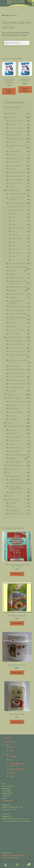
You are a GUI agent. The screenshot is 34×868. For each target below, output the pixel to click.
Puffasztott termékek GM (17, 384)
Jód (13, 231)
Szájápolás (12, 326)
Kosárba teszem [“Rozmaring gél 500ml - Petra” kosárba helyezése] (17, 673)
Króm (13, 242)
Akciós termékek (12, 114)
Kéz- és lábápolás (15, 451)
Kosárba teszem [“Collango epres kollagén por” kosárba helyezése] (25, 89)
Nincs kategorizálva (13, 469)
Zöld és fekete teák (15, 492)
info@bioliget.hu (7, 800)
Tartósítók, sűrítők (15, 183)
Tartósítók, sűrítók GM (16, 387)
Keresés (17, 865)
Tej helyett (10, 496)
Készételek (13, 155)
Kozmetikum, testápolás (15, 426)
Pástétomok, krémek (16, 173)
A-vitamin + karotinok (18, 207)
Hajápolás (12, 444)
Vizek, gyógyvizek (14, 510)
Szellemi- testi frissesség (17, 330)
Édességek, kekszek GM (16, 348)
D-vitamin (15, 224)
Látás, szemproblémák (16, 310)
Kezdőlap (7, 15)
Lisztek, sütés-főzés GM (16, 377)
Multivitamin (15, 249)
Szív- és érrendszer (15, 333)
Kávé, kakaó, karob (15, 151)
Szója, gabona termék (16, 180)
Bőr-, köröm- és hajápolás (17, 263)
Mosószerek (13, 416)
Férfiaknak (12, 270)
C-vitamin (15, 217)
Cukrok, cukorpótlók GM (17, 344)
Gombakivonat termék (16, 278)
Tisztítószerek (14, 419)
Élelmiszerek (11, 117)
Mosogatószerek (14, 409)
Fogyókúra (12, 274)
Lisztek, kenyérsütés (15, 165)
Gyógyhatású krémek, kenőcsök (19, 287)
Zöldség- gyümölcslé (16, 514)
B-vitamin (15, 214)
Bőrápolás (12, 433)
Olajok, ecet (13, 169)
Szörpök (12, 507)
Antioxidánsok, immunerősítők (19, 194)
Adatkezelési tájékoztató (17, 769)
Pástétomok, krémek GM (17, 380)
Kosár (11, 751)
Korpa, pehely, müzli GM (17, 370)
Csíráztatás (13, 124)
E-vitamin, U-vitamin (18, 228)
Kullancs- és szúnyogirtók (17, 402)
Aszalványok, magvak (16, 121)
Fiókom (7, 745)
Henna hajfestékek (15, 448)
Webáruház (8, 738)
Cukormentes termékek (16, 128)
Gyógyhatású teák (15, 480)
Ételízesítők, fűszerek (16, 139)
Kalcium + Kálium (17, 238)
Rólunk (7, 754)
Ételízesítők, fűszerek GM (17, 351)
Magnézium (15, 246)
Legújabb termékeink (13, 465)
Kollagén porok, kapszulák (17, 307)
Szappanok (13, 458)
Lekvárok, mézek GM (15, 373)
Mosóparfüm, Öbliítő (16, 412)
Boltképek (12, 772)
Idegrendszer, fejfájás (16, 294)
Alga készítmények (17, 210)
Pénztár (12, 747)
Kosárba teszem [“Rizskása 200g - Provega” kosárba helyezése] (17, 722)
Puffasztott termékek (16, 176)
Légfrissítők (13, 405)
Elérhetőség (13, 756)
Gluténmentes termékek (14, 337)
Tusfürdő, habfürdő (15, 462)
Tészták (12, 187)
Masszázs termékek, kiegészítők (19, 455)
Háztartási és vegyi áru (14, 398)
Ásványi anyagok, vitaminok (18, 203)
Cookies (12, 776)
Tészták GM (13, 391)
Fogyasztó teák (14, 476)
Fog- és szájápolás (15, 437)
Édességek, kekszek (15, 135)
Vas (12, 260)
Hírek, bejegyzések (10, 741)
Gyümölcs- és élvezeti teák (17, 483)
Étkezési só (13, 142)
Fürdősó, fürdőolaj (15, 441)
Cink (13, 221)
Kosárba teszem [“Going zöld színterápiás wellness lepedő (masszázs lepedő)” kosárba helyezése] (17, 574)
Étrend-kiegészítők (13, 190)
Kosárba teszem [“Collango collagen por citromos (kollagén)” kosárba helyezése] (9, 91)
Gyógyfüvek (10, 394)
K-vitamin (15, 235)
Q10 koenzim (16, 253)
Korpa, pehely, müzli (15, 158)
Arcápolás (12, 430)
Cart (27, 864)
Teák (8, 473)
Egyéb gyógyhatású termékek (18, 267)
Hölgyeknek (13, 290)
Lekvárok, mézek (14, 162)
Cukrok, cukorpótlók (15, 131)
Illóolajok (10, 423)
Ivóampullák (13, 297)
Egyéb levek (13, 503)
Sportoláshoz (13, 323)
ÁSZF (11, 760)
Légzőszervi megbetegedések (18, 314)
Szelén (14, 256)
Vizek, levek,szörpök (13, 499)
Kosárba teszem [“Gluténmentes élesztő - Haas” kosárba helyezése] (17, 623)
